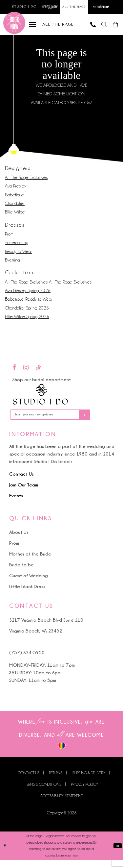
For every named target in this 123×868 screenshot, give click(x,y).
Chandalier (15, 209)
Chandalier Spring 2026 (27, 313)
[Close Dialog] (6, 854)
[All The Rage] (58, 28)
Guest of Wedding (29, 584)
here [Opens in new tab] (75, 864)
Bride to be (21, 573)
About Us (19, 540)
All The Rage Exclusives (26, 183)
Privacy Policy (85, 793)
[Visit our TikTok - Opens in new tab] (38, 373)
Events (16, 504)
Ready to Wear (18, 256)
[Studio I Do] (40, 400)
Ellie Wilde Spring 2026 (27, 322)
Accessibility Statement (61, 804)
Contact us (29, 781)
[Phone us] (85, 28)
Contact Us (21, 482)
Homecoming (17, 248)
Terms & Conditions (43, 793)
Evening (12, 265)
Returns (56, 781)
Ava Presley (16, 191)
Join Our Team (24, 493)
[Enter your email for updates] (61, 422)
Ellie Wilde (15, 217)
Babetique (14, 200)
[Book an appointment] (14, 28)
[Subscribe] (105, 422)
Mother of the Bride (30, 562)
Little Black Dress (27, 595)
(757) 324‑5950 (27, 660)
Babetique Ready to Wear (29, 304)
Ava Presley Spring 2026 (28, 296)
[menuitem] (100, 28)
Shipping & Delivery (89, 781)
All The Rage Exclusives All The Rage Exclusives (48, 287)
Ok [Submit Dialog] (117, 854)
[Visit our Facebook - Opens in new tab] (14, 373)
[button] (100, 28)
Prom (9, 239)
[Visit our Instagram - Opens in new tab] (26, 373)
